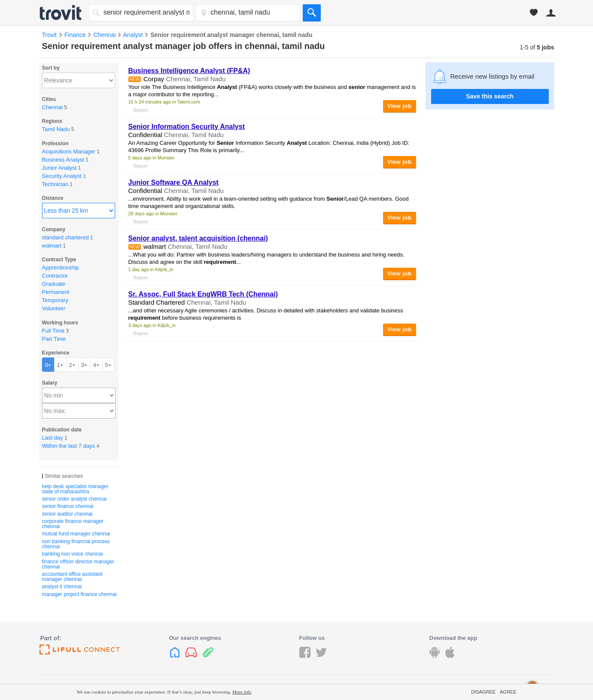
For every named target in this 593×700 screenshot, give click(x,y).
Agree (508, 692)
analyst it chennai (62, 587)
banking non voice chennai (73, 554)
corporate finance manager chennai (73, 524)
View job (400, 106)
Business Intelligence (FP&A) (189, 71)
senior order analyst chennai (75, 499)
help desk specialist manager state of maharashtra (75, 489)
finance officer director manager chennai (78, 564)
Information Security (187, 127)
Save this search (490, 96)
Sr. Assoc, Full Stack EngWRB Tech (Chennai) (203, 294)
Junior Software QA (173, 182)
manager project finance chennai (79, 594)
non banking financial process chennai (76, 544)
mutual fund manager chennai (76, 534)
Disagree (483, 692)
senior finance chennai (68, 506)
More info (242, 692)
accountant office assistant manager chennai (72, 577)
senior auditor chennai (67, 514)
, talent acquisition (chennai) (198, 238)
